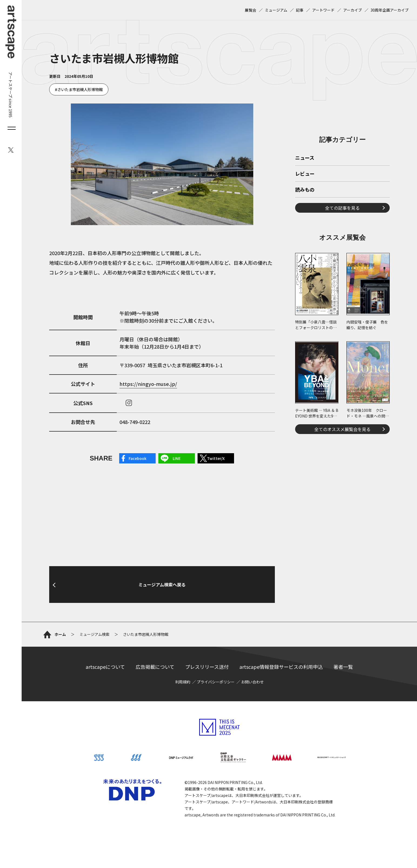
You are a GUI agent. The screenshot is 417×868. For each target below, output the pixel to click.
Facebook (138, 458)
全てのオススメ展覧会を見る (342, 429)
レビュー (305, 174)
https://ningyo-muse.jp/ (148, 384)
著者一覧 (343, 667)
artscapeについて (105, 667)
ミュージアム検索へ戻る (162, 585)
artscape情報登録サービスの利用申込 (281, 667)
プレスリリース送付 (207, 667)
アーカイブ (353, 10)
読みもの (305, 190)
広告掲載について (155, 667)
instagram (129, 403)
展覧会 (251, 10)
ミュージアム (276, 10)
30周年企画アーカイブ (390, 10)
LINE (177, 458)
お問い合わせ (252, 682)
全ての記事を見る (342, 208)
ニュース (305, 158)
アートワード (323, 10)
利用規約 (183, 682)
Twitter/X (216, 458)
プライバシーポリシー (216, 682)
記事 (300, 10)
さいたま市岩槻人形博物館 (80, 89)
